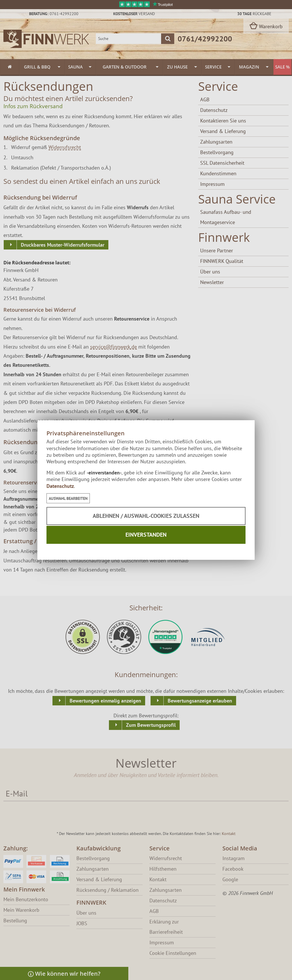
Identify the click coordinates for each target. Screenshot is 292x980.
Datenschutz (60, 486)
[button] (68, 498)
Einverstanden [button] (146, 535)
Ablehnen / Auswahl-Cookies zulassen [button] (146, 516)
